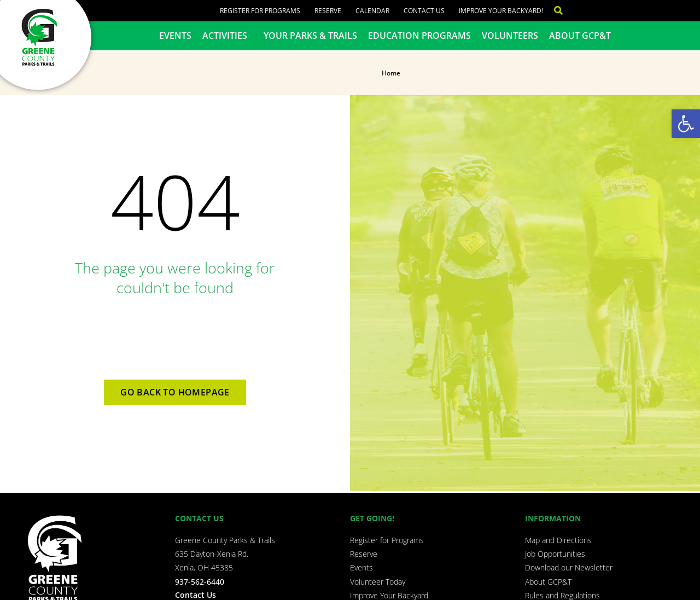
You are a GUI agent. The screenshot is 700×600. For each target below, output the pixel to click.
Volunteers (510, 36)
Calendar (372, 11)
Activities (227, 36)
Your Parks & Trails (310, 36)
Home (391, 73)
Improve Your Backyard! (501, 11)
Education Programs (419, 36)
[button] (686, 124)
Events (175, 36)
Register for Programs (260, 11)
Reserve (328, 11)
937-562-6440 (200, 582)
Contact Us (424, 11)
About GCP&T (580, 36)
